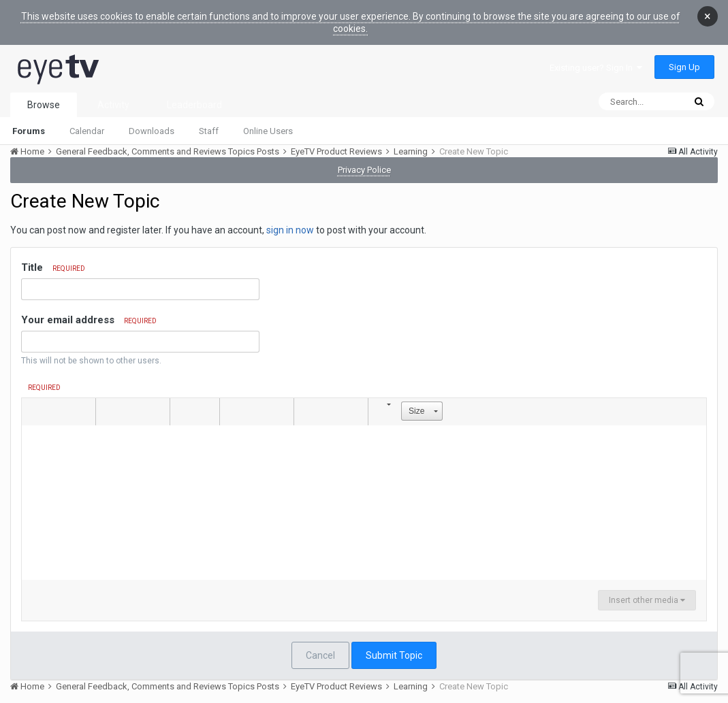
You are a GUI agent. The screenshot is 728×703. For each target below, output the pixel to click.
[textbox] (364, 493)
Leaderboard (194, 105)
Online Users (268, 131)
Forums (29, 131)
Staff (209, 131)
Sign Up (684, 67)
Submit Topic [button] (394, 655)
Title (53, 267)
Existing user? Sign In (596, 68)
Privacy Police (364, 170)
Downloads (152, 131)
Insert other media (647, 600)
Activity (113, 105)
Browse (44, 105)
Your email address (89, 320)
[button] (34, 412)
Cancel (320, 655)
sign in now (290, 230)
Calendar (87, 131)
